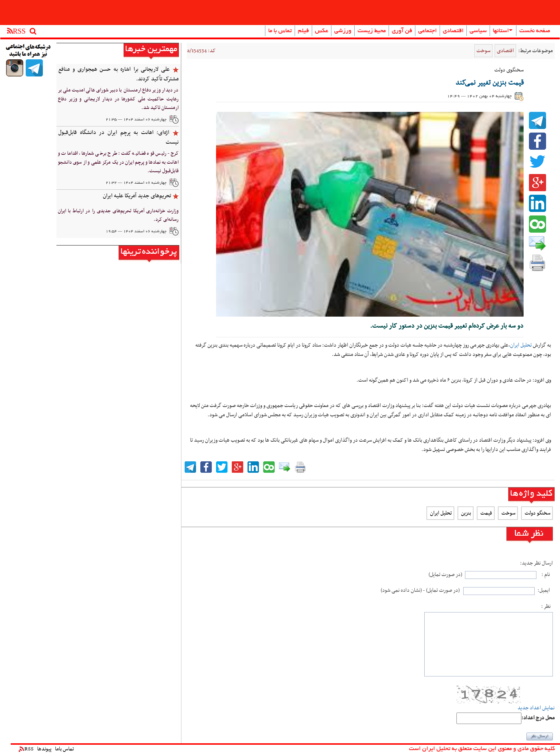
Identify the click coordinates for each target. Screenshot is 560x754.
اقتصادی (453, 31)
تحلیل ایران (521, 345)
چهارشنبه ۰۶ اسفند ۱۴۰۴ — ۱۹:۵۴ (136, 232)
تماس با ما (280, 31)
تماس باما (64, 749)
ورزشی (343, 31)
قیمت (486, 513)
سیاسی (478, 31)
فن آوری (402, 31)
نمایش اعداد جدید (536, 708)
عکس (322, 31)
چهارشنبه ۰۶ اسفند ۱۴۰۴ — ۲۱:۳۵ (136, 120)
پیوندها (44, 749)
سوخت (483, 51)
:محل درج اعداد (538, 718)
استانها (503, 31)
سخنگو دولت (537, 513)
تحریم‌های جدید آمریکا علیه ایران (137, 196)
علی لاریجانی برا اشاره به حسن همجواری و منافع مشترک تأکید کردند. (118, 74)
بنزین (466, 513)
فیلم (303, 31)
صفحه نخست (535, 31)
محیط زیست (372, 31)
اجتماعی (427, 31)
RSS (26, 749)
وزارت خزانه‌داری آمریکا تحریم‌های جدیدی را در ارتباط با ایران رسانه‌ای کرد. (118, 215)
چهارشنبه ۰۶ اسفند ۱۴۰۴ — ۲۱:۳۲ (136, 183)
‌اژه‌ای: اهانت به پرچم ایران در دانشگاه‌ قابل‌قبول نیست (118, 137)
